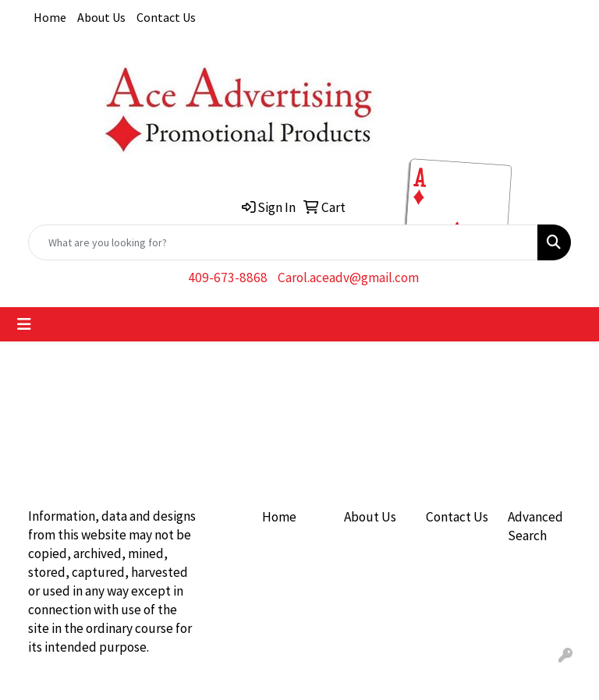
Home (50, 17)
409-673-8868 (228, 278)
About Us (101, 17)
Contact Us (166, 17)
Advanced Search (535, 526)
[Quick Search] (283, 242)
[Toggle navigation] (24, 324)
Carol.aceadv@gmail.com (348, 278)
